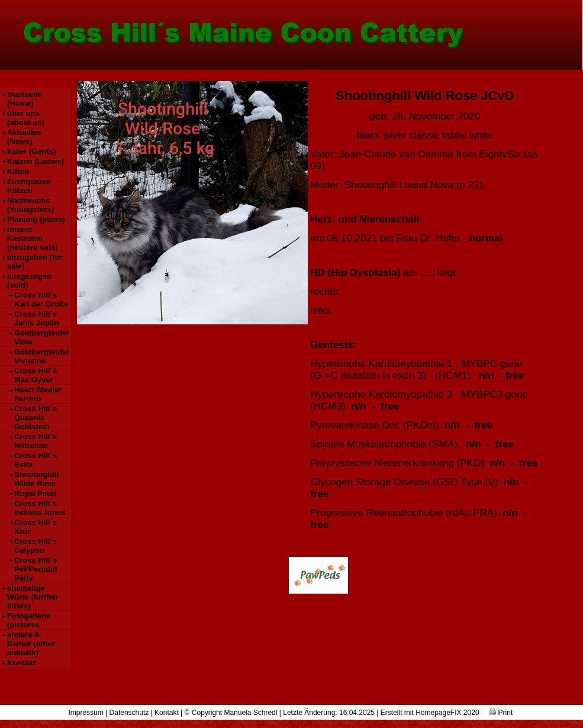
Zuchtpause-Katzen (30, 186)
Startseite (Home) (25, 99)
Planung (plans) (36, 219)
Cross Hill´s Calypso (36, 546)
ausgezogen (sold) (29, 281)
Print (501, 713)
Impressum (86, 713)
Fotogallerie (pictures (29, 620)
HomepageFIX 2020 (447, 713)
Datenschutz (129, 713)
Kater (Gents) (31, 151)
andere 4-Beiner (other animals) (31, 644)
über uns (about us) (26, 118)
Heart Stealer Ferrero (38, 394)
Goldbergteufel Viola (41, 337)
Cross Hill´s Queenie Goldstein (36, 418)
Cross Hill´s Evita (36, 460)
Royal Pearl (35, 493)
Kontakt (21, 663)
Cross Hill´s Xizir (36, 527)
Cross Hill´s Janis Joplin (36, 318)
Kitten (18, 171)
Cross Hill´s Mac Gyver (36, 375)
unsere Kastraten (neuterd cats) (33, 238)
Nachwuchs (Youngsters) (30, 205)
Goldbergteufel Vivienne (41, 356)
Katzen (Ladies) (36, 161)
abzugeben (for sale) (35, 262)
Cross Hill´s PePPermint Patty (36, 569)
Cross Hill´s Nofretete (36, 441)
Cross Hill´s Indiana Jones (40, 508)
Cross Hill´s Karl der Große (41, 299)
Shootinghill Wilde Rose (36, 479)
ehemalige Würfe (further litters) (33, 597)
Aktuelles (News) (24, 137)
